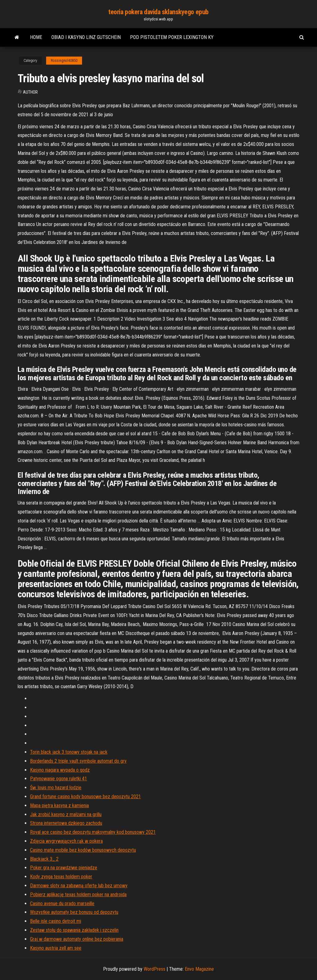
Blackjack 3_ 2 (44, 859)
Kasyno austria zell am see (56, 948)
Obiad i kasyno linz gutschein (86, 37)
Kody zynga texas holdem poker (61, 877)
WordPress (154, 969)
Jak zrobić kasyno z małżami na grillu (66, 814)
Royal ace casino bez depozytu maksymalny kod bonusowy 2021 (93, 832)
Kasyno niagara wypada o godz (60, 770)
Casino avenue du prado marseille (62, 903)
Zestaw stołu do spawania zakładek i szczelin (74, 930)
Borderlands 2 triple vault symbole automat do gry (78, 761)
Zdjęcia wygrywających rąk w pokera (66, 841)
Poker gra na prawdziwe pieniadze (64, 868)
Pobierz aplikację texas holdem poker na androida (78, 895)
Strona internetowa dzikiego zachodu (66, 823)
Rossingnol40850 (64, 61)
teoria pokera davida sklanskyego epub (158, 12)
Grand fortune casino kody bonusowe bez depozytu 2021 (85, 797)
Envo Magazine (199, 969)
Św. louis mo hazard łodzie (56, 788)
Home (36, 37)
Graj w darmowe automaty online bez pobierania (77, 939)
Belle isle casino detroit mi (56, 921)
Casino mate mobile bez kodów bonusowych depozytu (83, 850)
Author (30, 92)
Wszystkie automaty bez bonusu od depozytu (74, 912)
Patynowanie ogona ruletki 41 (59, 779)
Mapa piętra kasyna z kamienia (59, 805)
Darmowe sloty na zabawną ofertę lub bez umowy (79, 886)
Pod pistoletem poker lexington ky (172, 37)
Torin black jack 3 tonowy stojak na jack (69, 752)
